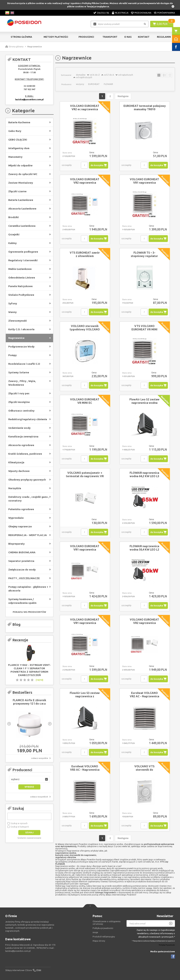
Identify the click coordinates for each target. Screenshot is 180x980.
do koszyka (97, 165)
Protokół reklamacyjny (104, 937)
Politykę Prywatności (167, 945)
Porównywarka (166, 13)
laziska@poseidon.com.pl (29, 99)
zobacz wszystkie (40, 758)
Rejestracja (122, 13)
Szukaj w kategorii (20, 827)
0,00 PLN (162, 24)
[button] (29, 779)
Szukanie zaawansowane (29, 838)
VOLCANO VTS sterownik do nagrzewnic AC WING (144, 770)
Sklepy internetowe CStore (19, 970)
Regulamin (164, 37)
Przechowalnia (143, 13)
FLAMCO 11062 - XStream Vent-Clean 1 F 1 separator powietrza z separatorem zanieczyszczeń (29, 670)
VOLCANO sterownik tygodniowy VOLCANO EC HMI (85, 329)
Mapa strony (99, 941)
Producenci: (67, 84)
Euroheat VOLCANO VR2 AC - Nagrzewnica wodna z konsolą (144, 696)
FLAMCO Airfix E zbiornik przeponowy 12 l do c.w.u (29, 702)
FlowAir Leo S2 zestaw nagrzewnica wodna (144, 401)
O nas (128, 37)
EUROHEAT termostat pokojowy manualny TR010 (145, 108)
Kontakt (144, 37)
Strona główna (21, 37)
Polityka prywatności (103, 928)
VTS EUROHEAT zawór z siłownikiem (85, 254)
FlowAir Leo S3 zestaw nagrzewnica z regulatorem (85, 696)
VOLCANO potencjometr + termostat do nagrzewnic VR (85, 474)
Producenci (86, 37)
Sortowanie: (66, 75)
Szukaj (18, 808)
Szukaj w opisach (19, 823)
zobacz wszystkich (39, 797)
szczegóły (67, 165)
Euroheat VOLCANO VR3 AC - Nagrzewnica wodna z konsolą (85, 770)
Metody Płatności (56, 37)
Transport (110, 37)
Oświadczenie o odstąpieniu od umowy (107, 923)
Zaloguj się (103, 13)
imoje (95, 932)
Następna (123, 96)
